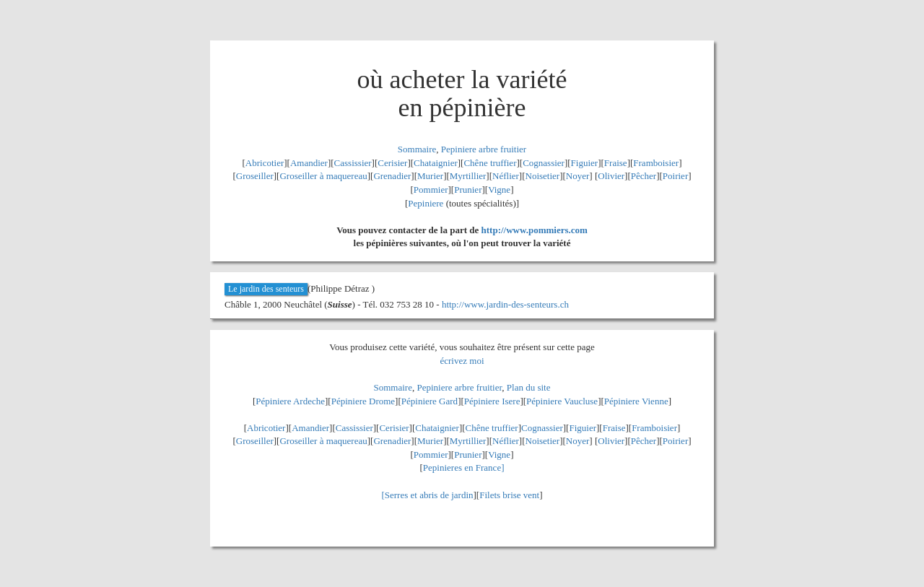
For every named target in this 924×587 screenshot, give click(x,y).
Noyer (578, 176)
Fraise (616, 163)
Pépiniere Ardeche (290, 401)
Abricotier (265, 163)
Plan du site (529, 387)
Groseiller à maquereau (323, 176)
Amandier (309, 163)
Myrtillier (468, 176)
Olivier (611, 176)
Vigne (499, 190)
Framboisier (656, 163)
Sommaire (417, 149)
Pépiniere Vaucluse (562, 401)
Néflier (506, 176)
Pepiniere (426, 203)
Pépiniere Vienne (636, 401)
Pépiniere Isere (492, 401)
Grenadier (392, 176)
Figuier (585, 163)
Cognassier (544, 163)
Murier (430, 176)
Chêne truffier (490, 163)
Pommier (431, 190)
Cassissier (353, 163)
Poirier (675, 176)
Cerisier (392, 163)
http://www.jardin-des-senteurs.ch (505, 304)
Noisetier (543, 176)
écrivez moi (462, 361)
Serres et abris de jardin (429, 495)
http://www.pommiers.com (535, 230)
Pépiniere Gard (430, 401)
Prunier (468, 190)
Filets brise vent (509, 495)
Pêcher (644, 176)
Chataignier (436, 163)
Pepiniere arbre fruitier (484, 149)
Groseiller (255, 176)
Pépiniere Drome (363, 401)
